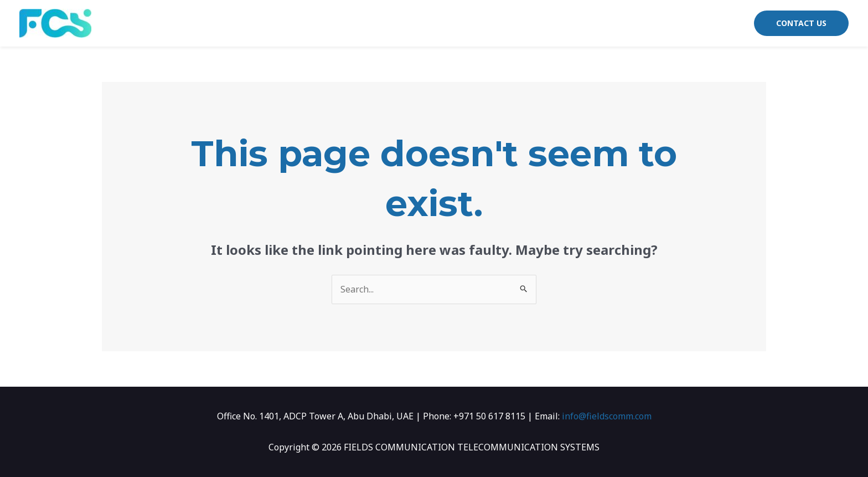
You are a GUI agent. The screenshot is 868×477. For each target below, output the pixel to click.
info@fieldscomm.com (607, 416)
